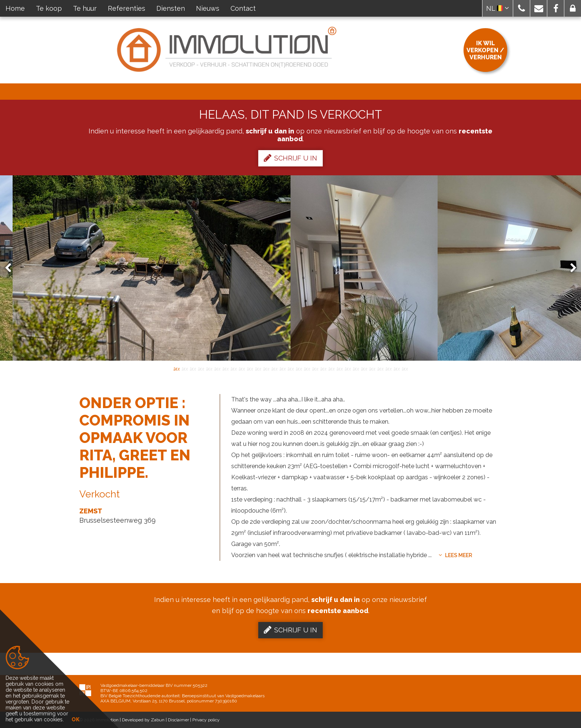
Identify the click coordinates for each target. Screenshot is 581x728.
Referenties (127, 8)
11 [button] (258, 368)
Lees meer (455, 555)
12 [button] (266, 368)
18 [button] (315, 368)
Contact (243, 8)
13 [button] (274, 368)
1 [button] (176, 368)
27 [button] (388, 368)
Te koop (49, 8)
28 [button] (396, 368)
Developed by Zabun (143, 720)
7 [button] (225, 368)
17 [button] (307, 368)
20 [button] (331, 368)
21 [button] (339, 368)
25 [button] (372, 368)
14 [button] (282, 368)
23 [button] (356, 368)
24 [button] (364, 368)
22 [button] (348, 368)
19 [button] (323, 368)
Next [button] (570, 268)
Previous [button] (11, 268)
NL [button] (498, 8)
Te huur (85, 8)
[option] (290, 268)
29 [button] (405, 368)
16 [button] (299, 368)
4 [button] (201, 368)
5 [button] (209, 368)
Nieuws (208, 8)
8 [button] (233, 368)
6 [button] (217, 368)
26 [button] (380, 368)
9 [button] (242, 368)
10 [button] (250, 368)
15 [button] (290, 368)
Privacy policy (206, 720)
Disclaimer (178, 720)
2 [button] (185, 368)
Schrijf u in (290, 158)
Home (15, 8)
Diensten (171, 8)
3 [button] (193, 368)
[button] (522, 8)
